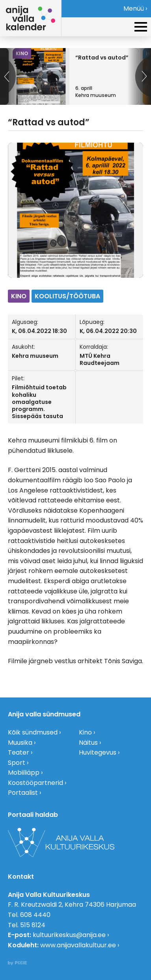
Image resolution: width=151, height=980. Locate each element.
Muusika (20, 743)
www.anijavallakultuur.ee (78, 945)
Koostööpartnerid (35, 783)
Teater (19, 752)
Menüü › (135, 8)
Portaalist (23, 793)
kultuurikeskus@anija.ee (69, 935)
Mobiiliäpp (24, 773)
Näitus (88, 743)
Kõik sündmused (33, 732)
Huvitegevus (98, 752)
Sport (17, 763)
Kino (85, 732)
